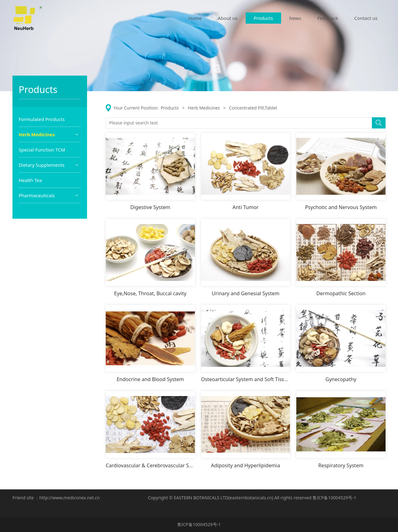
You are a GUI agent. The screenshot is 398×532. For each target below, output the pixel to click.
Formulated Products (42, 119)
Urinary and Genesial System (245, 293)
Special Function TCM (42, 242)
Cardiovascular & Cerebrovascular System (154, 465)
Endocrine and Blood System (150, 379)
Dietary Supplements (42, 257)
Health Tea (30, 273)
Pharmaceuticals (37, 288)
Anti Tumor (246, 207)
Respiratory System (341, 465)
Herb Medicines (37, 134)
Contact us (366, 18)
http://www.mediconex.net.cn (69, 498)
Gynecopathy (341, 379)
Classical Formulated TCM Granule (49, 194)
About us (228, 18)
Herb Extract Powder (44, 160)
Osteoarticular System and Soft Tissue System (255, 379)
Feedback (328, 18)
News (295, 18)
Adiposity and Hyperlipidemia (246, 465)
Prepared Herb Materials (48, 149)
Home (195, 18)
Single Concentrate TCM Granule (48, 175)
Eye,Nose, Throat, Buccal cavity (150, 293)
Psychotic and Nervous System (341, 207)
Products (263, 18)
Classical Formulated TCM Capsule (49, 212)
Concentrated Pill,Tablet (47, 228)
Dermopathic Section (341, 293)
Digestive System (150, 207)
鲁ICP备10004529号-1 (334, 498)
